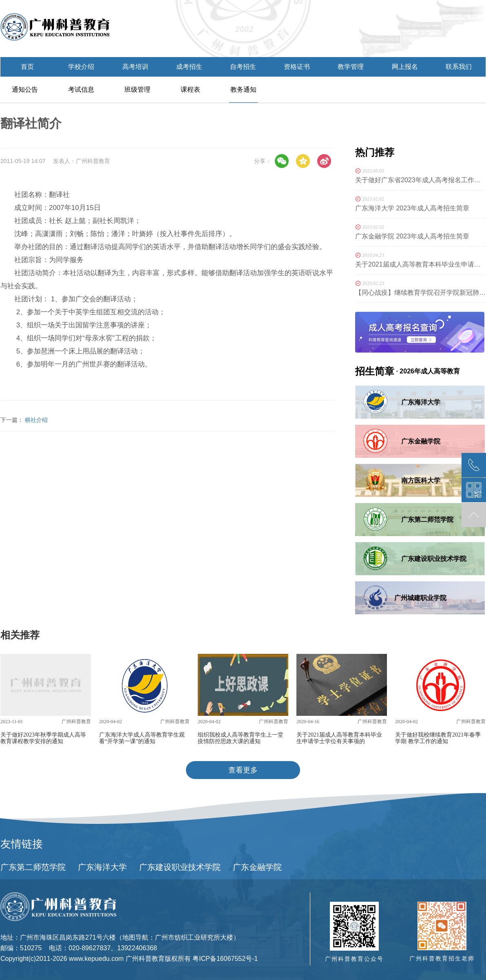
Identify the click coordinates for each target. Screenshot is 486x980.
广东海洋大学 (102, 867)
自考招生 (243, 67)
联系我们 (459, 67)
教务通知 (243, 89)
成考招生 (189, 67)
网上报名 (405, 67)
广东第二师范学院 (33, 867)
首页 (27, 67)
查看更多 (243, 770)
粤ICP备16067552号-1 (225, 959)
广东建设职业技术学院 (180, 867)
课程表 (190, 89)
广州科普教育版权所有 (158, 959)
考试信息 (81, 89)
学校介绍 (81, 67)
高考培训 (135, 67)
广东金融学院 (257, 867)
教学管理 (351, 67)
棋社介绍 (36, 420)
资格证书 (297, 67)
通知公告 (25, 89)
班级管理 (137, 89)
